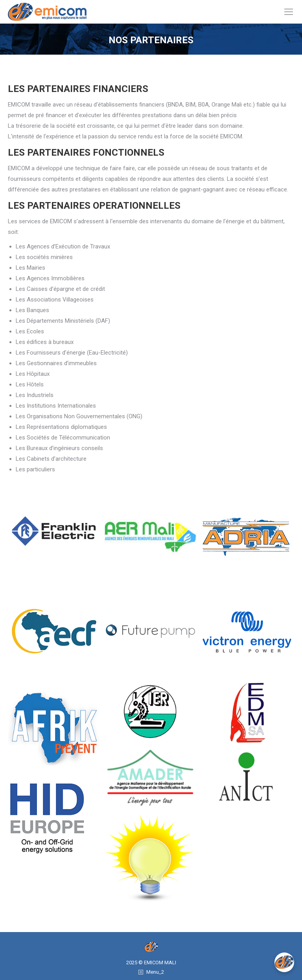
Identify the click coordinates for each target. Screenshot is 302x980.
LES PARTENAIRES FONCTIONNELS (86, 153)
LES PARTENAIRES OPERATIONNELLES (94, 206)
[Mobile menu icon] (289, 12)
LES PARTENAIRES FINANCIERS (78, 89)
